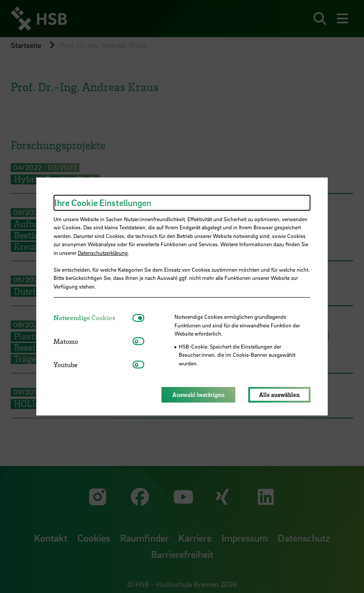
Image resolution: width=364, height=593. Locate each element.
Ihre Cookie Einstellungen (103, 203)
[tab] (93, 318)
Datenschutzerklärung (103, 253)
